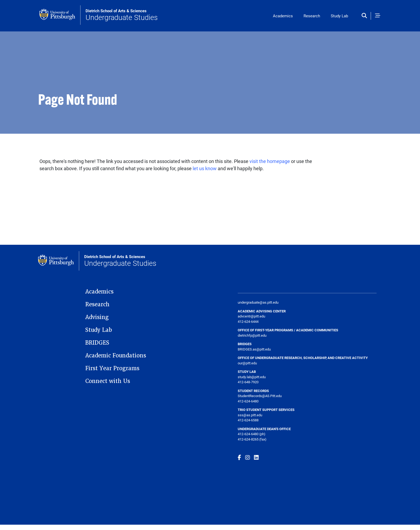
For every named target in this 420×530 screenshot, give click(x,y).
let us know (205, 168)
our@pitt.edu (247, 363)
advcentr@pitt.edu (251, 316)
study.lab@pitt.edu (252, 377)
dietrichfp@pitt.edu (252, 335)
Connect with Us (108, 381)
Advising (97, 317)
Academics (283, 16)
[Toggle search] (366, 16)
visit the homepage (270, 161)
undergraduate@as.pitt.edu (258, 302)
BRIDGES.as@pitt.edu (254, 349)
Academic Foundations (116, 356)
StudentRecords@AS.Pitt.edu (260, 396)
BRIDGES (97, 343)
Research (312, 16)
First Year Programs (112, 368)
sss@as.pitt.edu (250, 415)
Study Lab (339, 16)
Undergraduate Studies (122, 15)
